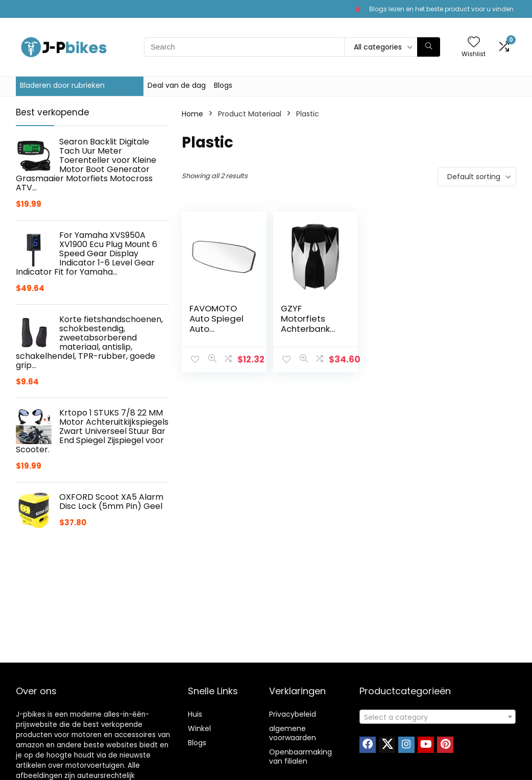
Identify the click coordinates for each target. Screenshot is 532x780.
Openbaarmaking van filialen (300, 757)
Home (192, 114)
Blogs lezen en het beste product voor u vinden (441, 9)
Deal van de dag (177, 85)
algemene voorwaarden (293, 733)
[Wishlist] (474, 43)
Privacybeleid (293, 714)
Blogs (223, 85)
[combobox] (438, 717)
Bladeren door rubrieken (62, 85)
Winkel (199, 728)
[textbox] (438, 717)
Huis (195, 714)
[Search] (429, 47)
